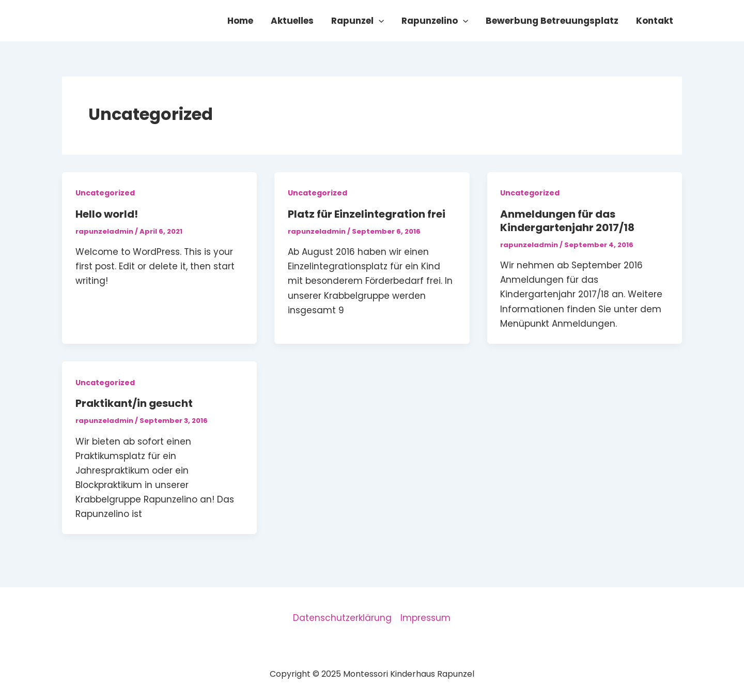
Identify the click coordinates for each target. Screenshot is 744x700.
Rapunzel (358, 21)
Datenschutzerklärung (342, 618)
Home (240, 21)
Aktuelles (292, 21)
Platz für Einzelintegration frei (367, 214)
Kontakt (655, 21)
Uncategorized (105, 193)
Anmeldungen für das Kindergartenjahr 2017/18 (567, 221)
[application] (379, 21)
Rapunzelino (435, 21)
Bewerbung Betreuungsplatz (552, 21)
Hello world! (107, 214)
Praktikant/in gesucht (134, 403)
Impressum (425, 618)
